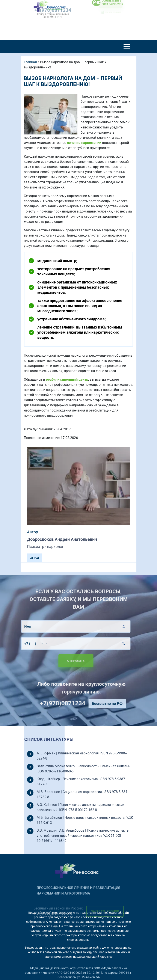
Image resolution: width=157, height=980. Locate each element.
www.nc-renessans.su (117, 948)
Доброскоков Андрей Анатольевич (62, 539)
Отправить (64, 661)
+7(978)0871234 (74, 703)
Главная (30, 62)
